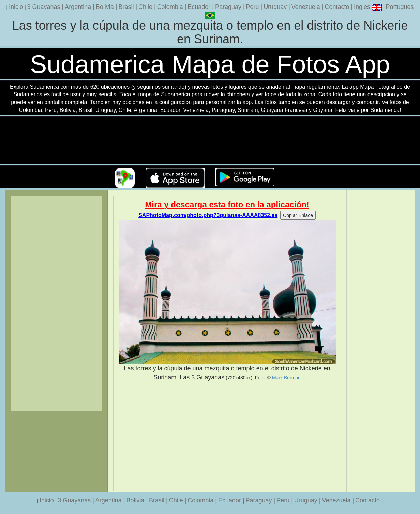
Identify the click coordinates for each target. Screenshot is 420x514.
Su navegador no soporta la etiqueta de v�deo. (210, 140)
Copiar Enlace (298, 215)
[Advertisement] (227, 437)
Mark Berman (286, 378)
